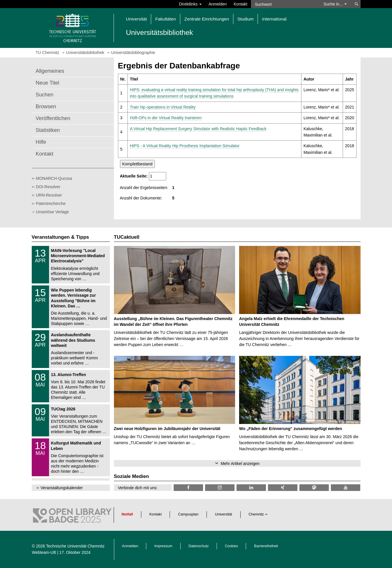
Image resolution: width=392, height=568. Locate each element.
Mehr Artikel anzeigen (240, 464)
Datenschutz (199, 546)
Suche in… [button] (335, 4)
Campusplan (188, 514)
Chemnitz (256, 514)
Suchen (45, 95)
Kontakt (240, 4)
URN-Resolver (49, 195)
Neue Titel (48, 83)
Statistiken (48, 130)
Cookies (232, 546)
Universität (224, 514)
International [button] (274, 19)
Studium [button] (245, 19)
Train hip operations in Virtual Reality (163, 107)
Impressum (163, 546)
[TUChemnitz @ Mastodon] (314, 488)
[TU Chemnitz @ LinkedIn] (251, 488)
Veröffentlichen (53, 118)
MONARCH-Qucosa (54, 178)
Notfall (127, 514)
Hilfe (41, 142)
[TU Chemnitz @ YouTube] (346, 488)
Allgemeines (50, 71)
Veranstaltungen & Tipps (60, 237)
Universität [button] (137, 19)
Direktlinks (190, 4)
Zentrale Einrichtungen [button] (207, 19)
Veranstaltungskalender (62, 488)
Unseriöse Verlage (52, 212)
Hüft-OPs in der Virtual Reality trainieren (166, 118)
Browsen (46, 106)
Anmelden (218, 4)
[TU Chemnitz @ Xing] (283, 488)
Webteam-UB (44, 552)
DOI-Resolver (48, 187)
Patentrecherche (51, 203)
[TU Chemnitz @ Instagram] (220, 488)
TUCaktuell (127, 237)
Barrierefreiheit (266, 546)
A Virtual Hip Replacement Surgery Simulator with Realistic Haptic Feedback (198, 129)
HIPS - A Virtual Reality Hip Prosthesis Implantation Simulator (185, 146)
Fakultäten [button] (166, 19)
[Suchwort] (284, 4)
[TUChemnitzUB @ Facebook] (188, 488)
